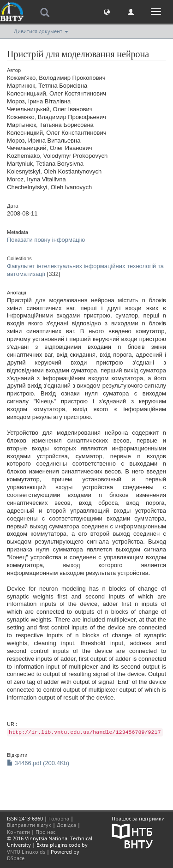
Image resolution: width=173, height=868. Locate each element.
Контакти (18, 832)
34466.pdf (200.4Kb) (38, 763)
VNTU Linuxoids (26, 852)
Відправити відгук (29, 825)
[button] (107, 11)
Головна (59, 818)
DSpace (16, 858)
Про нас (45, 832)
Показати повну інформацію (46, 240)
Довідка (66, 825)
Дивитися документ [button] (41, 31)
